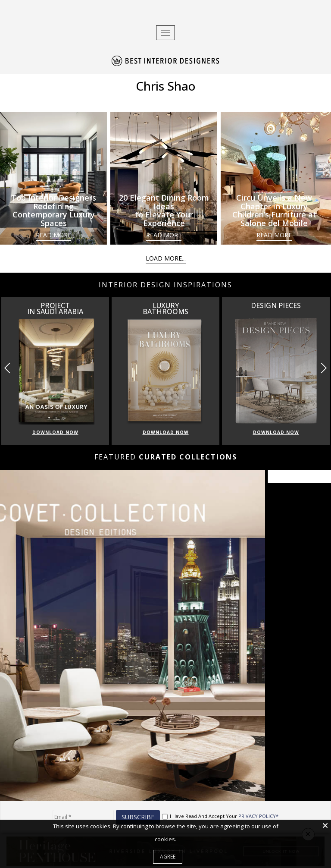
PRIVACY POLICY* (258, 816)
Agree (168, 857)
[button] (323, 368)
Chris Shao (165, 86)
